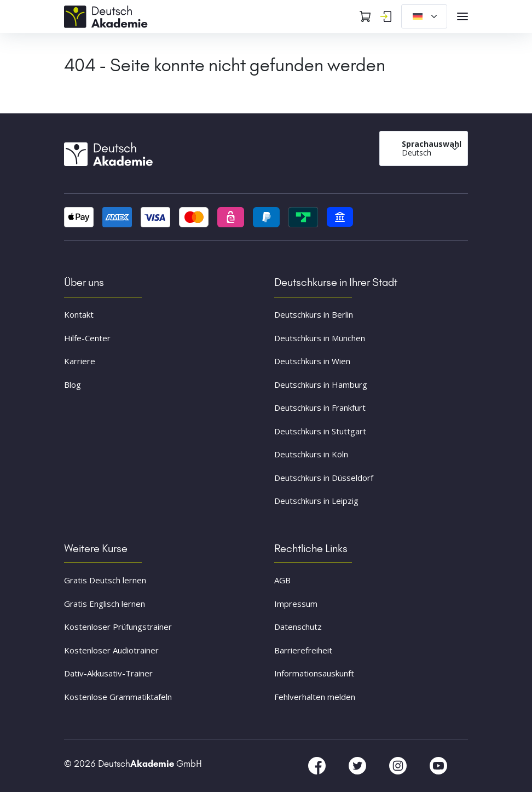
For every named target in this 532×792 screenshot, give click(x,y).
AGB (282, 580)
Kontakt (79, 314)
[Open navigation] (462, 16)
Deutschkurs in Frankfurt (320, 408)
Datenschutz (298, 627)
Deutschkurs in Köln (311, 454)
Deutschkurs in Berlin (314, 314)
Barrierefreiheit (303, 650)
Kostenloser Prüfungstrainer (118, 627)
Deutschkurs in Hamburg (321, 384)
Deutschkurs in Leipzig (316, 501)
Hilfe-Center (87, 338)
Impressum (296, 604)
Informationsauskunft (314, 673)
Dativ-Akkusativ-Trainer (108, 673)
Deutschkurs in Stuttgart (320, 431)
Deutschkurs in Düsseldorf (324, 478)
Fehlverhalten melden (315, 697)
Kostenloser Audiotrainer (111, 650)
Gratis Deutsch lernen (105, 580)
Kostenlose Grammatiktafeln (118, 697)
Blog (73, 384)
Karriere (80, 361)
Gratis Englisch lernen (105, 604)
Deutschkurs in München (320, 338)
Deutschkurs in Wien (312, 361)
